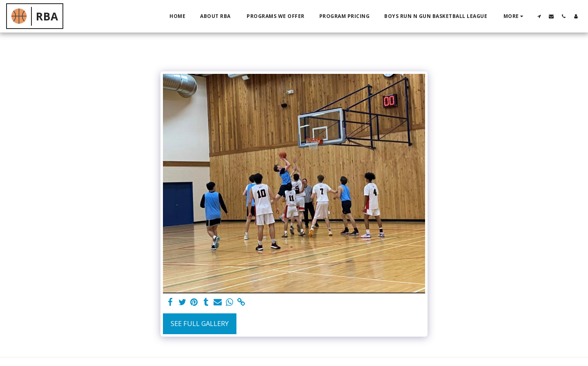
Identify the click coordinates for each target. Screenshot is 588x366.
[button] (539, 16)
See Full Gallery (200, 323)
